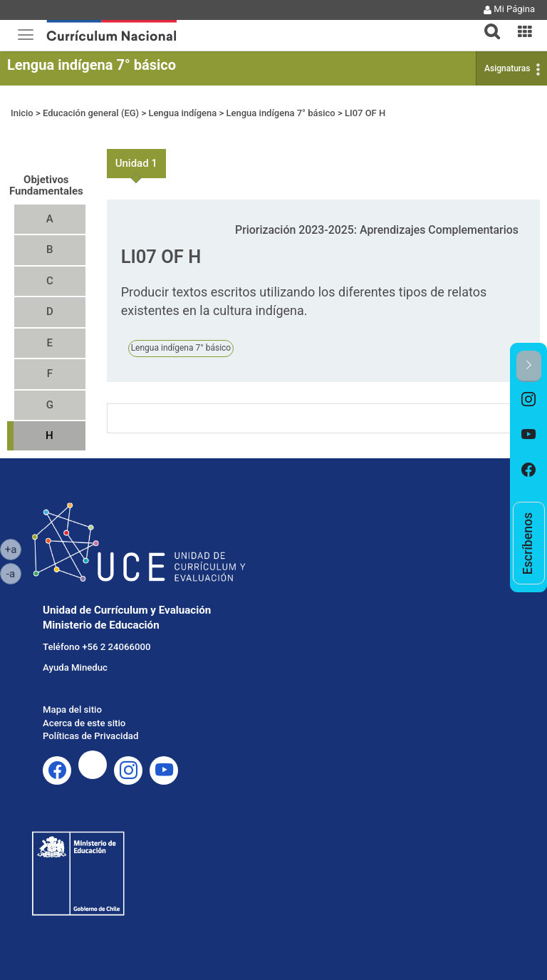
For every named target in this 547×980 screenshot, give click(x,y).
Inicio (22, 113)
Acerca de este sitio (84, 723)
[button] (486, 23)
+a (13, 549)
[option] (529, 400)
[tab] (486, 23)
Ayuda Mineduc (75, 667)
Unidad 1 (136, 163)
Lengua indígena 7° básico (92, 65)
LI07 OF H (365, 113)
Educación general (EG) (91, 113)
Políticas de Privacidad (90, 736)
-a (14, 573)
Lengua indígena (182, 113)
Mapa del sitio (72, 710)
